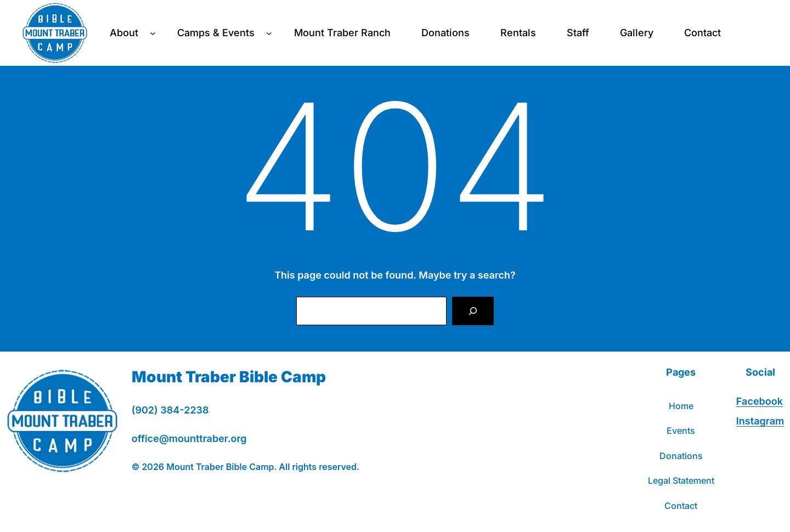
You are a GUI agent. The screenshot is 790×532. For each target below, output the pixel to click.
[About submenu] (153, 33)
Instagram (760, 421)
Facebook (760, 401)
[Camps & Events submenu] (269, 33)
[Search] (473, 311)
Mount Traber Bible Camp (229, 377)
